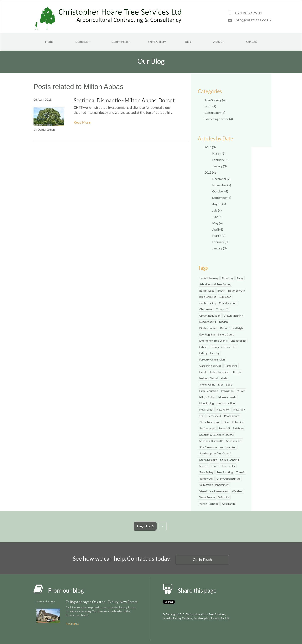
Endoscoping (239, 341)
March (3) (219, 235)
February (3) (220, 242)
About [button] (219, 41)
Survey (203, 466)
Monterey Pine (226, 403)
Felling (203, 353)
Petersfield (214, 416)
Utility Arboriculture (229, 479)
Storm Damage (208, 460)
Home (49, 41)
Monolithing (207, 403)
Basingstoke (207, 291)
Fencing (215, 353)
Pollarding (238, 422)
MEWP (241, 391)
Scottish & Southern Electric (216, 435)
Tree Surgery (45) (216, 100)
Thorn (214, 466)
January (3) (219, 166)
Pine (226, 422)
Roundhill (224, 428)
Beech (221, 291)
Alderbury (227, 278)
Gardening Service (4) (219, 119)
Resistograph (207, 428)
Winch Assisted (209, 504)
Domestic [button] (83, 41)
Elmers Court (226, 334)
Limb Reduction (209, 391)
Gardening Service (210, 366)
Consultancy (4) (215, 112)
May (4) (217, 223)
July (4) (217, 210)
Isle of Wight (207, 384)
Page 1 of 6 (145, 526)
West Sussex (207, 497)
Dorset (224, 328)
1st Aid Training (209, 278)
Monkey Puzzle (227, 397)
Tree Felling (206, 472)
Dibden (224, 322)
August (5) (219, 204)
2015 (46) (211, 172)
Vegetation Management (214, 485)
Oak (202, 416)
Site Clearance (208, 447)
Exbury (203, 347)
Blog (188, 41)
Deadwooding (208, 322)
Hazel (203, 372)
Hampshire (231, 366)
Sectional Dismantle (211, 441)
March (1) (219, 153)
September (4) (222, 198)
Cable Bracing (208, 303)
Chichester (206, 309)
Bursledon (225, 297)
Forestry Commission (212, 359)
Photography (232, 416)
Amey (240, 278)
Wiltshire (224, 497)
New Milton (223, 409)
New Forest (206, 409)
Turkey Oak (206, 479)
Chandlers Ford (228, 303)
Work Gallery (157, 41)
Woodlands (228, 504)
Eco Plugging (207, 334)
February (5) (220, 160)
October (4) (220, 191)
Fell (235, 347)
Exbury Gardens (220, 347)
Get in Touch (203, 559)
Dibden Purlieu (208, 328)
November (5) (222, 185)
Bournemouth (237, 291)
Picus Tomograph (210, 422)
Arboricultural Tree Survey (215, 284)
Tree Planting (225, 472)
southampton (228, 447)
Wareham (238, 491)
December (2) (221, 179)
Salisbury (238, 428)
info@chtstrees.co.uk (253, 20)
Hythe (224, 378)
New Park (239, 409)
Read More (82, 122)
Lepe (229, 384)
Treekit (240, 472)
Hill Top (236, 372)
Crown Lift (222, 309)
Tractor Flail (228, 466)
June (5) (217, 217)
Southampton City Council (215, 453)
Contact (252, 41)
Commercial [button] (121, 41)
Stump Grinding (230, 460)
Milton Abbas (207, 397)
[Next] (163, 526)
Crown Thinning (233, 316)
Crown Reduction (210, 316)
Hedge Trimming (219, 372)
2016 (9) (210, 147)
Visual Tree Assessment (214, 491)
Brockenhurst (208, 297)
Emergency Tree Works (213, 341)
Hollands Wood (208, 378)
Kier (221, 384)
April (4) (218, 229)
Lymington (227, 391)
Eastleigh (237, 328)
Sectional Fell (234, 441)
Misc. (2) (210, 106)
